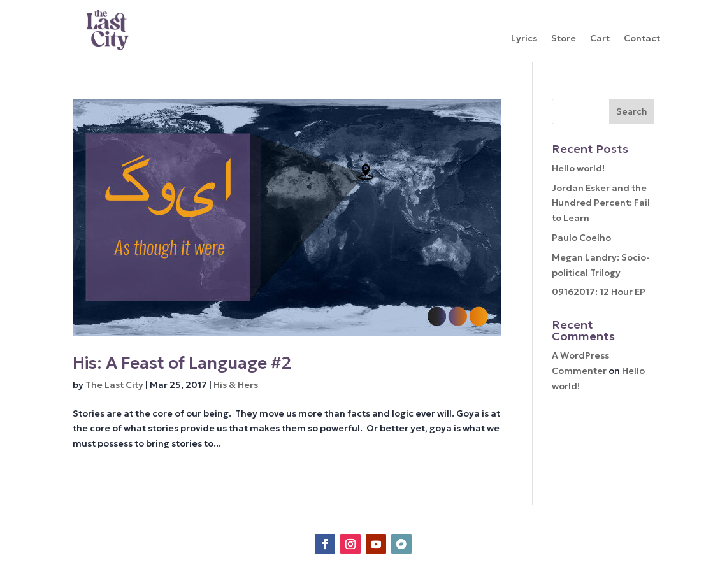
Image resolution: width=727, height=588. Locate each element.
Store (564, 39)
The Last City (114, 385)
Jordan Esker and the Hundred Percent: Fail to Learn (601, 203)
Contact (642, 39)
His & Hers (236, 385)
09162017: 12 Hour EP (599, 292)
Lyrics (524, 39)
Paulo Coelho (581, 238)
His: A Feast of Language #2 (182, 363)
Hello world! (578, 168)
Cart (600, 39)
